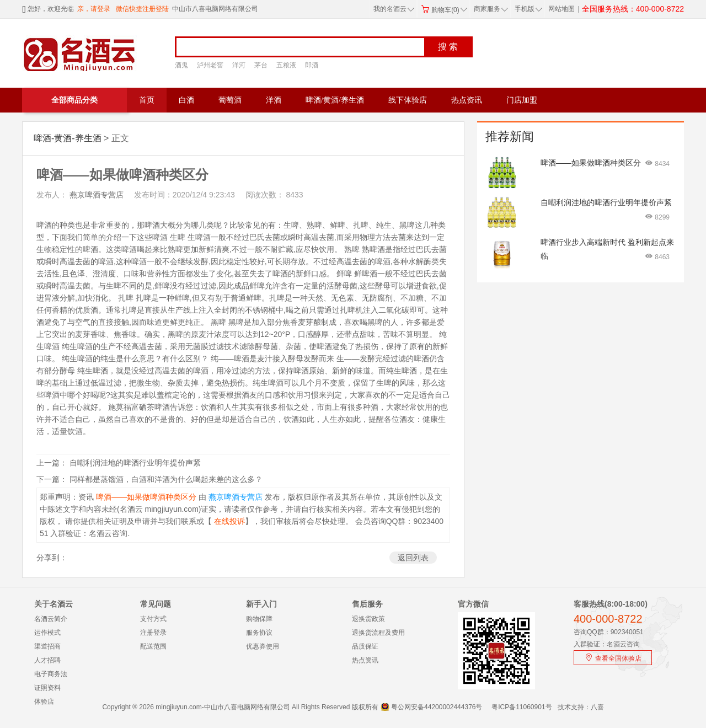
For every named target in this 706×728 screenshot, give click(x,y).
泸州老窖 (210, 65)
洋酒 (274, 100)
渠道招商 (47, 646)
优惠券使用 (263, 646)
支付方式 (153, 619)
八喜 (597, 707)
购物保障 (259, 619)
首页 (147, 100)
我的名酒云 (394, 9)
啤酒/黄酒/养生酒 (335, 100)
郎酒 (312, 65)
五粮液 (286, 65)
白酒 (186, 100)
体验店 (44, 702)
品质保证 (365, 646)
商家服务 (491, 9)
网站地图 (561, 9)
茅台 (261, 65)
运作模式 (47, 633)
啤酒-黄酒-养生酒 (68, 138)
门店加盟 (522, 100)
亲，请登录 (94, 9)
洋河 (239, 65)
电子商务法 (51, 674)
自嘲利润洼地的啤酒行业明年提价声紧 (135, 463)
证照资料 (47, 688)
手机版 (527, 9)
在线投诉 (228, 521)
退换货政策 (368, 619)
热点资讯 (467, 100)
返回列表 (413, 558)
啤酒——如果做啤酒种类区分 (145, 497)
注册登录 (153, 633)
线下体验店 (408, 100)
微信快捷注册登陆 (142, 9)
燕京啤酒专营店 (95, 195)
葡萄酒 (230, 100)
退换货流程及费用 (378, 633)
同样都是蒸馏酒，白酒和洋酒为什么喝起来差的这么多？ (166, 479)
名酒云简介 (51, 619)
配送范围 (153, 646)
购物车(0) (444, 10)
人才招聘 (47, 660)
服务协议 (259, 633)
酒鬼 (181, 65)
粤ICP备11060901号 (522, 707)
